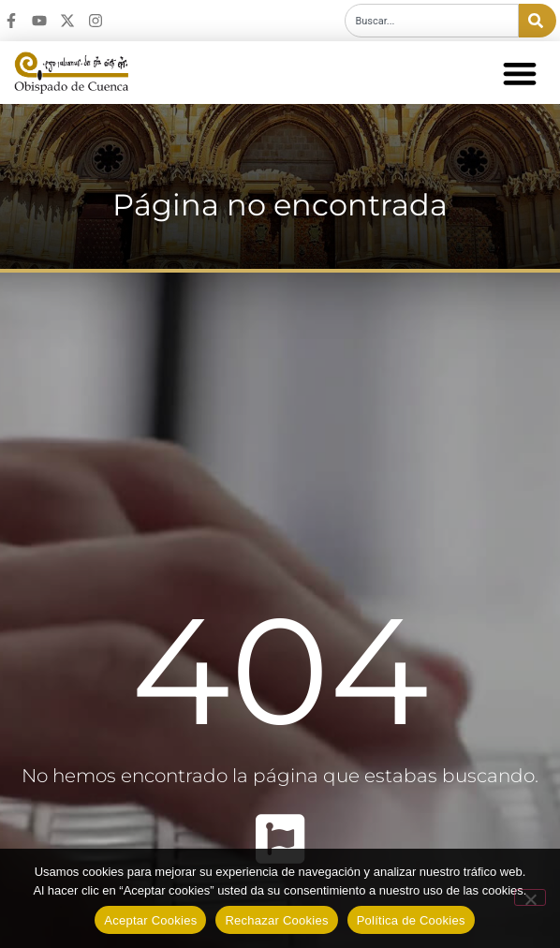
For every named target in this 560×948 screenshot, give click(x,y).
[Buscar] (538, 21)
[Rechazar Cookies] (530, 897)
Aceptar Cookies (150, 920)
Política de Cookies (411, 920)
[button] (519, 73)
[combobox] (432, 21)
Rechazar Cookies (276, 920)
